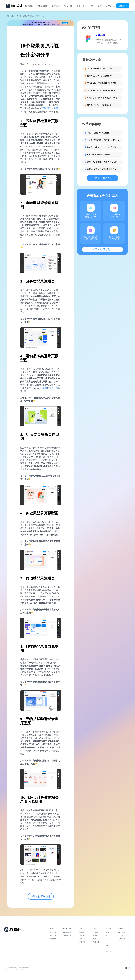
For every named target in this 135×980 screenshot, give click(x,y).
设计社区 (29, 6)
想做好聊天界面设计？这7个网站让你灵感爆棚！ (103, 162)
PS (106, 939)
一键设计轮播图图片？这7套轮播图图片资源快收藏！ (103, 140)
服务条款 (82, 939)
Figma (101, 35)
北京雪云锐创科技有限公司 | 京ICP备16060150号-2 (17, 967)
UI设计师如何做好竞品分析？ (99, 133)
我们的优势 (42, 6)
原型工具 (53, 936)
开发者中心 (83, 942)
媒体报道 (96, 942)
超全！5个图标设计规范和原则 (99, 105)
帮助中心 (68, 6)
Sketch (108, 936)
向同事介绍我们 (68, 936)
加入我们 (96, 936)
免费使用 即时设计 (102, 178)
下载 (91, 6)
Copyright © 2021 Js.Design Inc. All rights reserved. (17, 969)
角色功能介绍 (67, 933)
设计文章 (10, 16)
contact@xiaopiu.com (124, 936)
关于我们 (110, 6)
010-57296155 (122, 933)
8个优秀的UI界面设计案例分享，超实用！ (103, 155)
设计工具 (53, 933)
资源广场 (53, 388)
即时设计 (47, 108)
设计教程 (56, 6)
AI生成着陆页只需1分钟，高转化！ (101, 69)
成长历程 (96, 939)
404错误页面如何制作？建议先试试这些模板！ (103, 98)
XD (107, 942)
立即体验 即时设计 (41, 896)
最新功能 (80, 6)
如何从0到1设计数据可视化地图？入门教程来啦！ (103, 169)
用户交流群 (121, 939)
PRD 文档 (53, 939)
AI (106, 948)
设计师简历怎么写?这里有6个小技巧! (102, 90)
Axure (107, 945)
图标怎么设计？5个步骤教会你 (99, 76)
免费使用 (123, 6)
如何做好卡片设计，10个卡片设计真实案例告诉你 (103, 147)
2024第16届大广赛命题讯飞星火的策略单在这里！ (103, 83)
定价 (100, 6)
